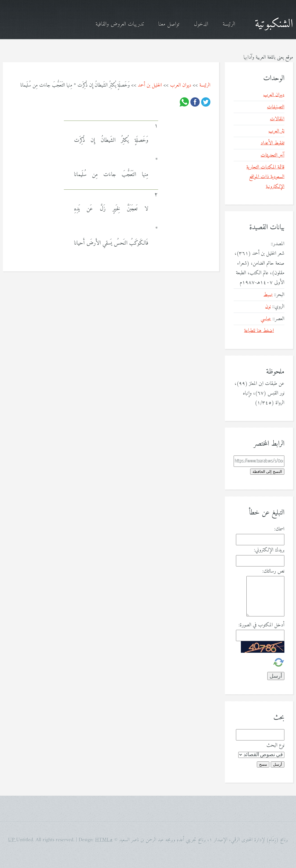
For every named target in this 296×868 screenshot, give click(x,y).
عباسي (266, 319)
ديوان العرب (181, 85)
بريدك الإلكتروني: (269, 550)
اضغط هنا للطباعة (259, 331)
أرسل (278, 764)
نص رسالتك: (273, 571)
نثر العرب (276, 131)
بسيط (268, 295)
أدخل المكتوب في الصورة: (261, 625)
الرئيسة (229, 24)
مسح (263, 764)
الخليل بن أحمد (150, 85)
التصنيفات (276, 107)
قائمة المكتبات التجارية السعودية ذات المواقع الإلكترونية (265, 177)
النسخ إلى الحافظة (267, 472)
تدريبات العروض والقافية (120, 24)
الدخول (201, 24)
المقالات (277, 119)
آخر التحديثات (272, 155)
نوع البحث (275, 745)
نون (268, 307)
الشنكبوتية (274, 24)
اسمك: (279, 529)
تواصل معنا (169, 24)
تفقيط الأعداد (272, 143)
